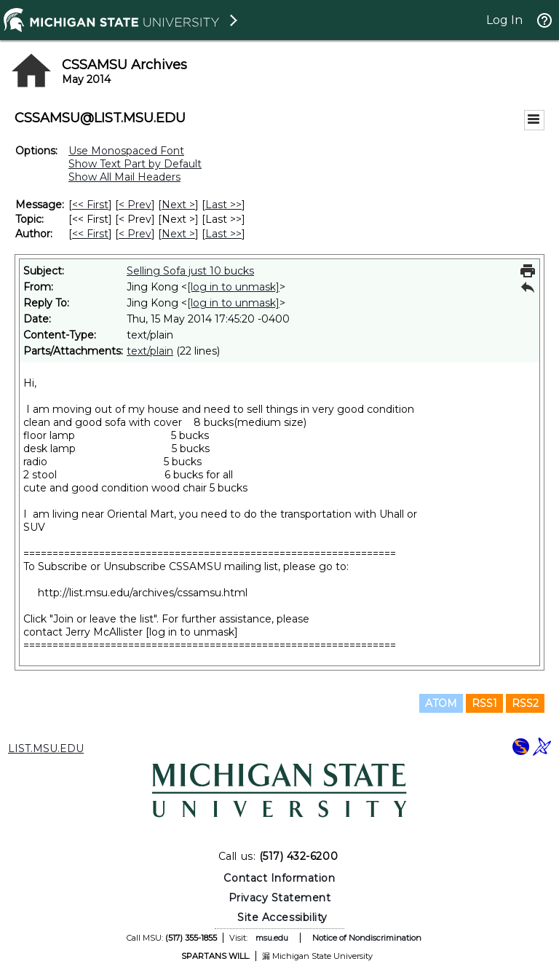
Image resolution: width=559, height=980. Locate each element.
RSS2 (525, 703)
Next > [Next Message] (178, 205)
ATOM (441, 703)
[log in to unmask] (233, 287)
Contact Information (279, 878)
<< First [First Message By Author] (90, 234)
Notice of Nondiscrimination (367, 938)
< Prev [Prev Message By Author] (135, 234)
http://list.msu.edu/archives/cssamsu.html (143, 593)
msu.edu (272, 938)
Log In (504, 20)
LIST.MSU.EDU (46, 748)
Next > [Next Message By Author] (178, 234)
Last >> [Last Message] (223, 205)
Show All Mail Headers (124, 177)
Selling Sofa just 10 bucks (190, 271)
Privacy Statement (280, 898)
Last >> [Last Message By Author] (223, 234)
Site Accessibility (282, 917)
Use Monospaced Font (126, 151)
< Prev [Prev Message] (135, 205)
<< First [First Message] (90, 205)
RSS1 (484, 703)
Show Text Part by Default (135, 164)
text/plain (150, 351)
